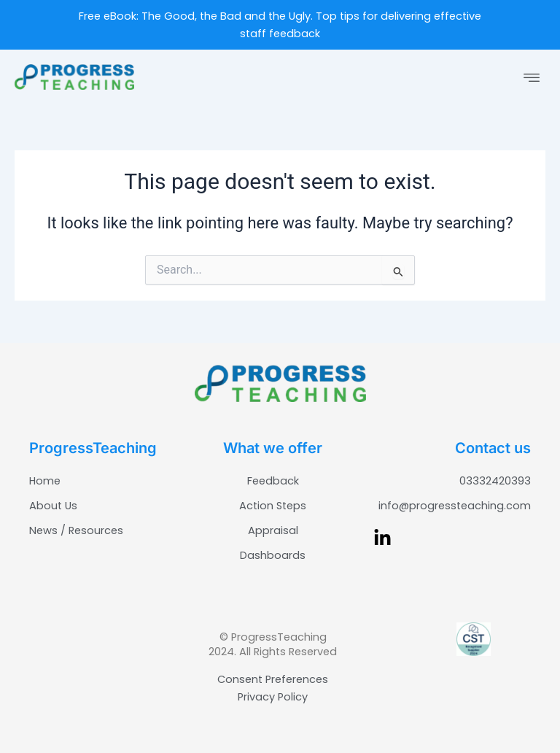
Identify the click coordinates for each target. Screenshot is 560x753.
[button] (532, 79)
